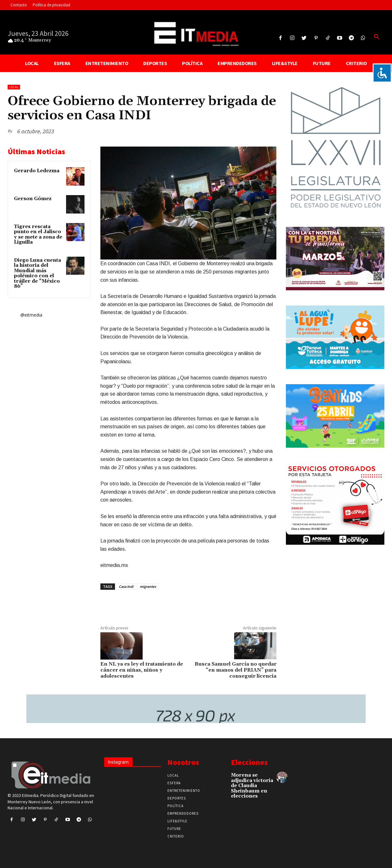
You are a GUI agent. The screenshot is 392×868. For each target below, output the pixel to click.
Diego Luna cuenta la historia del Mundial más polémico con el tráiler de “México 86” (37, 273)
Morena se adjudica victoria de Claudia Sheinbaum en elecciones (252, 786)
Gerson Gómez (33, 199)
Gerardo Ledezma (37, 171)
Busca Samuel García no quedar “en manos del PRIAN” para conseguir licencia (236, 670)
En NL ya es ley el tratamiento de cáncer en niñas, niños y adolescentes (142, 670)
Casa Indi (126, 586)
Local (14, 87)
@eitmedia (31, 315)
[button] (377, 37)
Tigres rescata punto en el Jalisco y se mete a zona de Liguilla (38, 235)
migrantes (148, 586)
